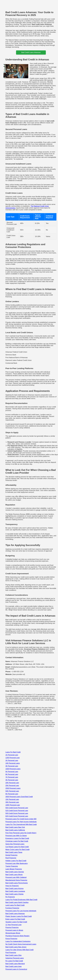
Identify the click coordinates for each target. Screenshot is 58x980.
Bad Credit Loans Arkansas (15, 914)
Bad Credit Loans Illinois (14, 875)
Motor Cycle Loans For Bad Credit (17, 850)
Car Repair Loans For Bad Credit (17, 847)
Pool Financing (11, 953)
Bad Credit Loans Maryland (15, 964)
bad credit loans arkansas (31, 52)
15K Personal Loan (12, 799)
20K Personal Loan (12, 783)
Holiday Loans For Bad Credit (16, 861)
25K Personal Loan (12, 786)
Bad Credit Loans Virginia (14, 894)
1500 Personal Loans (13, 769)
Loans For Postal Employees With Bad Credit (21, 900)
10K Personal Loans (13, 763)
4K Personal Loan (12, 780)
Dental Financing (11, 855)
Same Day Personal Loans (15, 844)
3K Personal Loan (12, 766)
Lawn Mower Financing (14, 869)
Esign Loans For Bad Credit (15, 919)
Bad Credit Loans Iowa (13, 966)
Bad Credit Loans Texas (14, 852)
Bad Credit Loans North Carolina (17, 902)
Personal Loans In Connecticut (16, 969)
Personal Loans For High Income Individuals (21, 822)
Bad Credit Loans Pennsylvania (17, 883)
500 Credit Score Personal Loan (17, 813)
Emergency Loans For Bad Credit (17, 838)
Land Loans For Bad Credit (15, 905)
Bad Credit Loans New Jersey (16, 947)
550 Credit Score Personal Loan (17, 808)
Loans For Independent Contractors (18, 941)
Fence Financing (11, 939)
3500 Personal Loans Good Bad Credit (19, 797)
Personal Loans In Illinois (14, 930)
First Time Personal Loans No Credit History (21, 833)
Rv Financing (10, 897)
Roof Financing (11, 858)
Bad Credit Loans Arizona (14, 888)
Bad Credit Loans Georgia (15, 872)
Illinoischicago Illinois (13, 933)
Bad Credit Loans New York (15, 827)
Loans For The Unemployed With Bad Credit (21, 824)
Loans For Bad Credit (13, 752)
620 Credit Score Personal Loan (17, 816)
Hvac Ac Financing (12, 886)
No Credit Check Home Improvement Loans (21, 944)
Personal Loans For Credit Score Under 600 (21, 819)
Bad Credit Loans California (15, 830)
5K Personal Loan (12, 772)
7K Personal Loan (12, 777)
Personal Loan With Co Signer (16, 836)
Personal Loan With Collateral (16, 877)
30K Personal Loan (12, 802)
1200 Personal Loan (13, 758)
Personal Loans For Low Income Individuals (21, 911)
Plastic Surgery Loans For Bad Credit (19, 916)
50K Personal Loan (12, 791)
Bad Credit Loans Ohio (13, 955)
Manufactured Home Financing (16, 880)
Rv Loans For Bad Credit (14, 961)
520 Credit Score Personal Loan (17, 811)
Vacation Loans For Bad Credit (16, 922)
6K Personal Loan (12, 794)
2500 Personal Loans (13, 788)
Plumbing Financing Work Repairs (17, 936)
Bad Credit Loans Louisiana (15, 891)
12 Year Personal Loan (13, 925)
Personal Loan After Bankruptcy (17, 863)
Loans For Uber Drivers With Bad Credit (19, 950)
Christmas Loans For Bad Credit (17, 841)
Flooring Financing (12, 927)
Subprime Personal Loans (15, 958)
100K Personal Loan (13, 805)
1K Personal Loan (12, 755)
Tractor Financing (12, 866)
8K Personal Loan (12, 774)
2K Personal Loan (12, 760)
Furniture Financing (12, 908)
